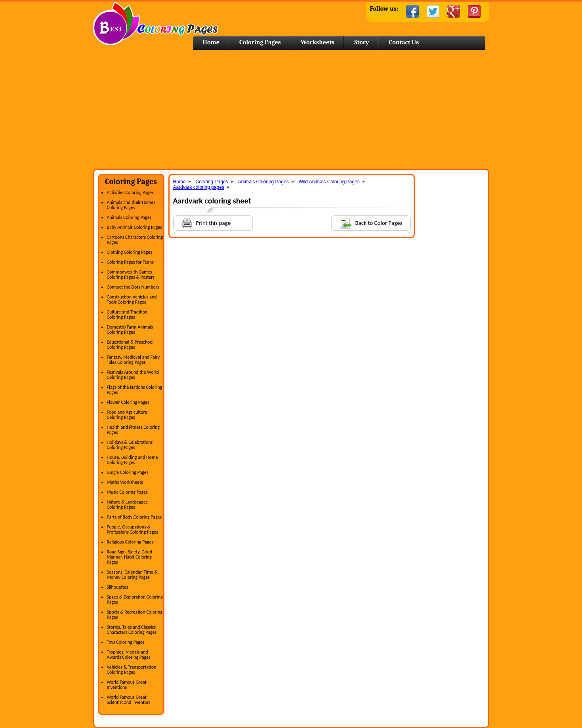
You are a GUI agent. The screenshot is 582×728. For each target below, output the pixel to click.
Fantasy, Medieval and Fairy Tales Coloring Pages (134, 360)
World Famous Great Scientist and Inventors (129, 700)
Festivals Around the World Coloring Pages (133, 375)
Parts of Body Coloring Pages (135, 517)
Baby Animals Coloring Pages (135, 227)
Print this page (202, 222)
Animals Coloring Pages (129, 217)
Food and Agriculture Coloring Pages (127, 415)
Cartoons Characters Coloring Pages (135, 240)
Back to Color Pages (367, 223)
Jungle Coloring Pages (128, 472)
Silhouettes (118, 587)
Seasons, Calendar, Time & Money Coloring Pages (132, 575)
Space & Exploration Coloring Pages (135, 600)
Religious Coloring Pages (130, 542)
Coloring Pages (260, 42)
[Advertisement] (291, 109)
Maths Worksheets (125, 482)
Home (156, 24)
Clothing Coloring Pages (130, 252)
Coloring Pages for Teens (130, 262)
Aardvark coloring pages (199, 187)
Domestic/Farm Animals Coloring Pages (130, 330)
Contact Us (404, 42)
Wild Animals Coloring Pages (329, 182)
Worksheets (318, 42)
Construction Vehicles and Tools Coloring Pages (132, 299)
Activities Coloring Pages (130, 192)
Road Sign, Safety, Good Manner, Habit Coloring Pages (130, 557)
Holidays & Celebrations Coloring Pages (130, 445)
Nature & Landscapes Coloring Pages (127, 505)
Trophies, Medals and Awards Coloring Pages (129, 655)
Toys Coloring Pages (126, 642)
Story (362, 42)
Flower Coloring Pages (128, 402)
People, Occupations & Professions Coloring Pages (133, 529)
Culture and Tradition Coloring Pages (127, 315)
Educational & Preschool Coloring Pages (130, 345)
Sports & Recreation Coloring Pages (135, 615)
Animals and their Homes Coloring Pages (131, 205)
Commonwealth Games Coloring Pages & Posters (131, 275)
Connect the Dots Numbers (133, 287)
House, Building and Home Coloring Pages (133, 460)
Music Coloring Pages (127, 492)
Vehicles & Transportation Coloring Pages (132, 670)
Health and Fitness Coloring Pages (133, 430)
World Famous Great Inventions (127, 685)
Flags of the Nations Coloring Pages (135, 390)
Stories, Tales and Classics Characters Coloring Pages (132, 630)
